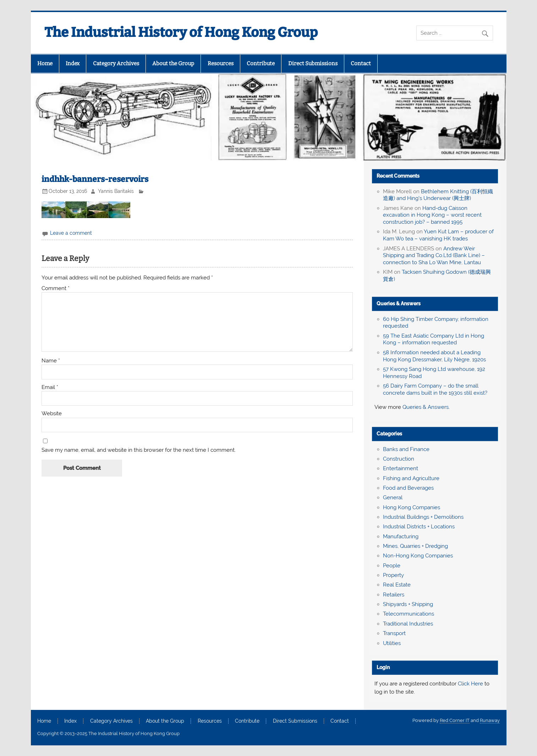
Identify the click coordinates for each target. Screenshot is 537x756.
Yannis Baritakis (116, 191)
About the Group (173, 63)
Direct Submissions (313, 63)
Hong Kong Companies (412, 507)
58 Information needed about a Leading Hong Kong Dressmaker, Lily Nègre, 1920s (434, 356)
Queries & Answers (399, 304)
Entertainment (401, 468)
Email (50, 387)
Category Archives (116, 63)
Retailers (394, 595)
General (393, 497)
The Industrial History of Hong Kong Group (181, 32)
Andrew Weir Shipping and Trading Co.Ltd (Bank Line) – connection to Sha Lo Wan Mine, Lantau (434, 256)
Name (51, 361)
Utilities (392, 643)
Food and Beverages (408, 488)
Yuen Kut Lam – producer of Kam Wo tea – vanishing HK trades (438, 235)
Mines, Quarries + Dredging (415, 546)
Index (73, 63)
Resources (221, 63)
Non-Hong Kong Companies (418, 556)
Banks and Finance (406, 449)
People (392, 566)
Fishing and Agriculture (411, 478)
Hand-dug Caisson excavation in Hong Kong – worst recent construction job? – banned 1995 (432, 215)
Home (45, 63)
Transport (394, 633)
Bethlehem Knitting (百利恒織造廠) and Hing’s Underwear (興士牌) (438, 195)
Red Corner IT (455, 720)
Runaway (490, 720)
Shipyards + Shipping (408, 604)
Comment (56, 288)
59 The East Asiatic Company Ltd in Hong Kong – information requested (434, 339)
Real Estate (397, 585)
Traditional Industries (408, 624)
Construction (399, 459)
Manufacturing (401, 537)
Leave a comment (71, 233)
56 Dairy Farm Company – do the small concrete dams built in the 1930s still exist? (435, 389)
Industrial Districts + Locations (419, 527)
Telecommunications (409, 614)
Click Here (470, 684)
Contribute (261, 63)
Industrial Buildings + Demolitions (423, 517)
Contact (361, 63)
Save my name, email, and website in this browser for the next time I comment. (139, 450)
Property (393, 575)
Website (52, 414)
